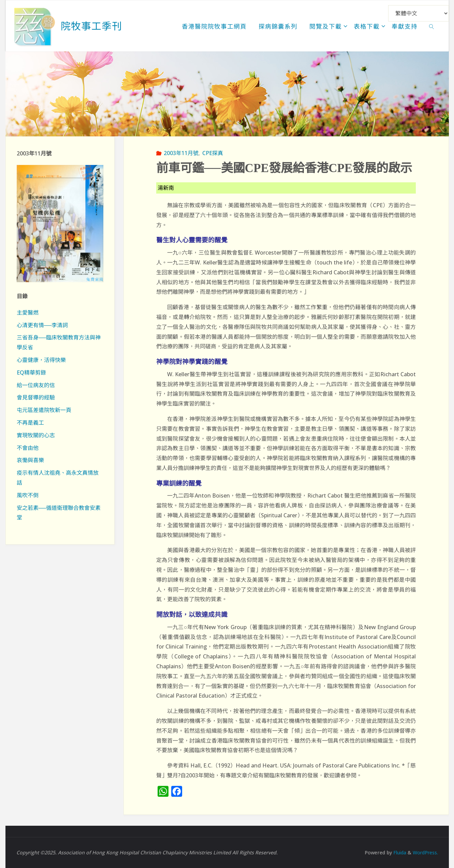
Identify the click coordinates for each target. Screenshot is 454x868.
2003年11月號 (181, 153)
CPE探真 (213, 153)
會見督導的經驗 (36, 397)
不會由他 (28, 448)
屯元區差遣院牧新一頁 (44, 410)
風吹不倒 (28, 495)
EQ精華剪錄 (31, 372)
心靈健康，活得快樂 (41, 360)
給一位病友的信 (36, 385)
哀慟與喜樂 (30, 460)
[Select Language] (419, 13)
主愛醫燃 (28, 313)
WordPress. (425, 852)
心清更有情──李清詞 (42, 325)
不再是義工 (30, 423)
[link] (432, 26)
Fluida (397, 852)
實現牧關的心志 (36, 435)
